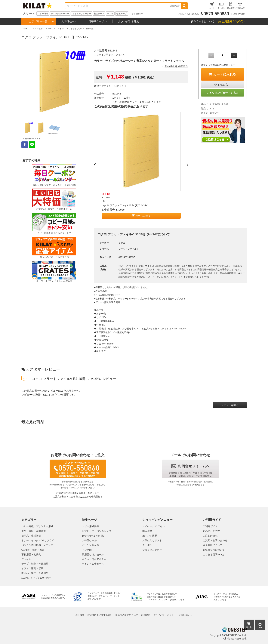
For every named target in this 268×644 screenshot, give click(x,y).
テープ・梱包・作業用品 (35, 564)
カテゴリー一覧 (38, 21)
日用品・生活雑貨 (31, 536)
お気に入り (224, 85)
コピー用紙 (43, 14)
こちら (83, 497)
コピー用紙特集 (90, 526)
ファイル (26, 559)
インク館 (87, 550)
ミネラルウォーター (82, 14)
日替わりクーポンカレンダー (98, 531)
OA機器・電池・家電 (33, 550)
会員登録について (213, 545)
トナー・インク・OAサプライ (38, 540)
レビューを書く (230, 405)
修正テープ (122, 14)
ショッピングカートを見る (223, 93)
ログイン (56, 395)
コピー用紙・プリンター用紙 (37, 526)
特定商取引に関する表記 (100, 615)
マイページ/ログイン (154, 526)
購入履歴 (147, 531)
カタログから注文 (129, 21)
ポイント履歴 (150, 536)
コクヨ (98, 55)
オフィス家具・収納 (32, 568)
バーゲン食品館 (90, 545)
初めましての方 (211, 531)
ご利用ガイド (210, 526)
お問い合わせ (186, 615)
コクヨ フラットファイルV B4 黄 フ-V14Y (125, 205)
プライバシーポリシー (165, 615)
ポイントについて (210, 113)
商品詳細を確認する (176, 66)
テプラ (110, 14)
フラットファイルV (114, 55)
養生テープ (99, 14)
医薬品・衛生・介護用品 (35, 573)
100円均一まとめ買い (94, 536)
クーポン (147, 545)
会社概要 (80, 615)
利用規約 (146, 615)
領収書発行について (214, 550)
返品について (208, 109)
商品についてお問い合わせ (215, 104)
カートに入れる (143, 216)
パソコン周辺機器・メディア (37, 545)
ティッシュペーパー (60, 14)
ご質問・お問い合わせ (215, 540)
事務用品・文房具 (31, 555)
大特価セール (69, 21)
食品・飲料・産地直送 (34, 531)
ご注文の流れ (210, 536)
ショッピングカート (153, 550)
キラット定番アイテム (94, 559)
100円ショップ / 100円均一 (36, 578)
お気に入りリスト (152, 540)
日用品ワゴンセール (93, 555)
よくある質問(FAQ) (213, 555)
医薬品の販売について (127, 615)
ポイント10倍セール (93, 564)
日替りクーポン (98, 21)
